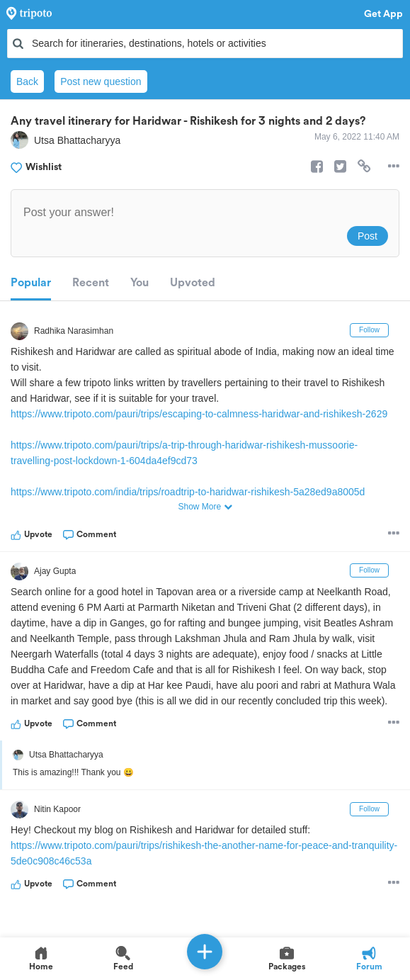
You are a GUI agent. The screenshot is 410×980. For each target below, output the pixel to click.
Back (27, 81)
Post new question (101, 81)
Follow (369, 330)
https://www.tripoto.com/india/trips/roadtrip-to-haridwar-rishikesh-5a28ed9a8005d (188, 492)
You (139, 283)
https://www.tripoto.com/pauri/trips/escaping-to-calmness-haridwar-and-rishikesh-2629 (199, 414)
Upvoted (193, 283)
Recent (91, 283)
